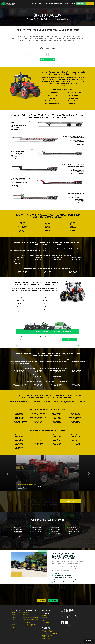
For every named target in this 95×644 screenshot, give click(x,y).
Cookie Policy (64, 627)
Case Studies (26, 614)
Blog (25, 616)
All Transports (45, 622)
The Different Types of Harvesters (31, 619)
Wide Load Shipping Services (76, 534)
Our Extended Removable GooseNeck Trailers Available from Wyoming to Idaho (22, 179)
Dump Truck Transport (56, 529)
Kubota (45, 301)
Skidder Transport (74, 536)
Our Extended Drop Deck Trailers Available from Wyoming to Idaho (22, 150)
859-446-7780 (48, 632)
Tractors (22, 222)
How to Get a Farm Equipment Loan (31, 618)
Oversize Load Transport (19, 538)
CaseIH (20, 309)
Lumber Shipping (54, 525)
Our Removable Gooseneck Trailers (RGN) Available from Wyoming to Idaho (73, 166)
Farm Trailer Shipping (37, 532)
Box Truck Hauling (36, 534)
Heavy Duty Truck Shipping (57, 534)
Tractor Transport (17, 527)
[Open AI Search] (89, 641)
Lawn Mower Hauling (37, 527)
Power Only (14, 619)
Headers (47, 229)
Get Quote (90, 4)
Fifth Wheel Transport (18, 529)
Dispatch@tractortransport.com (50, 633)
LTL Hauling (14, 618)
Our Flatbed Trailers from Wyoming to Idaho (21, 122)
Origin (27, 52)
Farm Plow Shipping (74, 529)
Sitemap (69, 627)
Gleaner (20, 312)
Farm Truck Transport (37, 529)
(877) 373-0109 (81, 4)
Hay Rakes (48, 230)
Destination (51, 52)
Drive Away (14, 621)
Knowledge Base (27, 613)
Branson (20, 303)
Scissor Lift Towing (55, 527)
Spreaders (22, 230)
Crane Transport (54, 532)
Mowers (73, 223)
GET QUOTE (69, 340)
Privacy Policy (74, 626)
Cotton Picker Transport (37, 538)
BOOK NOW (70, 501)
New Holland (45, 312)
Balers (73, 229)
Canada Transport (15, 626)
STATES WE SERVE (59, 4)
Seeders (48, 226)
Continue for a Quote (47, 60)
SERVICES (35, 4)
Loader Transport (73, 527)
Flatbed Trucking (15, 616)
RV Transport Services (56, 538)
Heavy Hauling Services (18, 536)
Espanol (13, 627)
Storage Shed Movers (74, 532)
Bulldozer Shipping (36, 536)
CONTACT (72, 4)
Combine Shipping (17, 525)
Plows (47, 222)
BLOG (66, 4)
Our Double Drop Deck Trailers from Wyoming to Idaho (74, 194)
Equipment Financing (47, 635)
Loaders (22, 229)
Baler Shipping (73, 525)
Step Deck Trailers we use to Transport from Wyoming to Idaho (74, 137)
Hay (43, 620)
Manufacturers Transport (38, 525)
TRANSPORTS (49, 4)
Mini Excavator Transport (56, 536)
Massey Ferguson (45, 309)
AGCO (20, 298)
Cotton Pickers (22, 225)
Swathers (22, 228)
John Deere (45, 298)
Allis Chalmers (20, 301)
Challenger (20, 306)
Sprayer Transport (17, 534)
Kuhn (45, 303)
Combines (22, 223)
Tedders (73, 222)
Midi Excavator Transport (75, 538)
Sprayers (73, 225)
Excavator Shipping (17, 532)
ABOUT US (41, 4)
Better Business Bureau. (65, 79)
